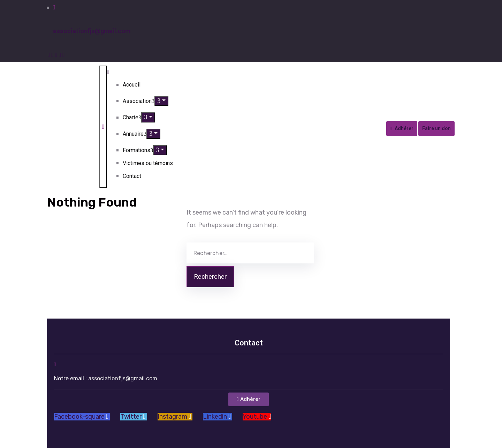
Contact (132, 176)
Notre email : (106, 378)
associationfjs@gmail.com (92, 31)
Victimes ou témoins (148, 163)
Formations (138, 150)
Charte (132, 117)
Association (139, 101)
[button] (249, 399)
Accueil (132, 85)
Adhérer (402, 128)
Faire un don (436, 128)
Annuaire (135, 134)
